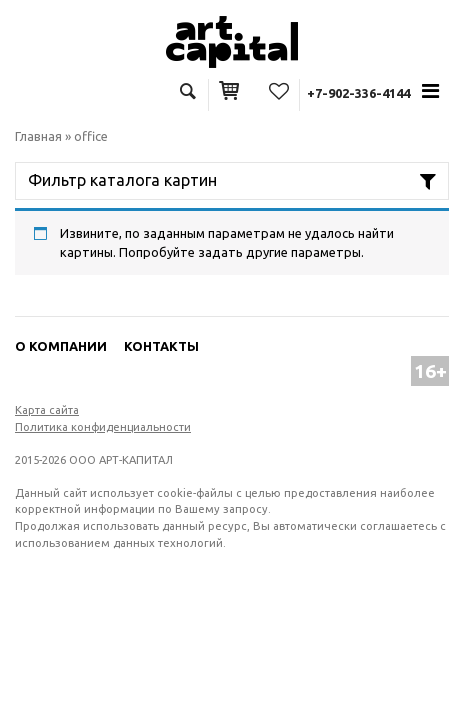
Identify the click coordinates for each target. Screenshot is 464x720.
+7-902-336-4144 (358, 93)
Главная (38, 136)
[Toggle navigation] (431, 91)
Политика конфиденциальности (103, 427)
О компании (61, 346)
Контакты (161, 346)
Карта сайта (47, 410)
